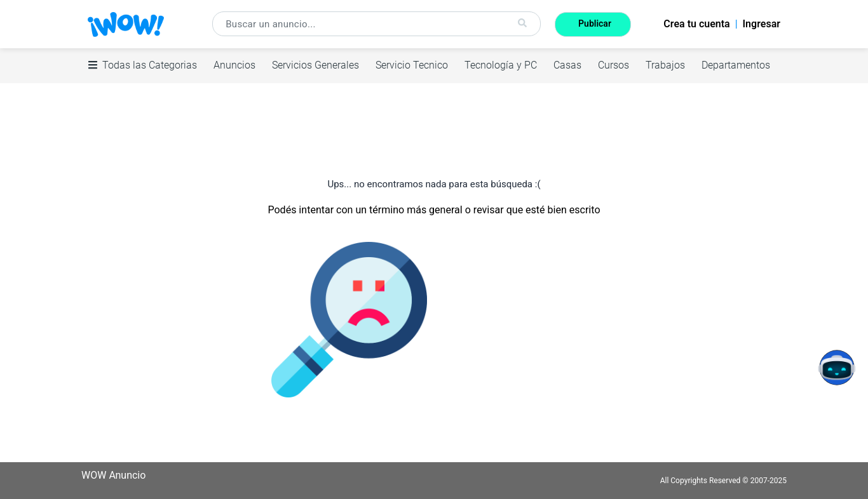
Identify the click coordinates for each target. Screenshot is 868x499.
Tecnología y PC (501, 65)
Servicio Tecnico (412, 65)
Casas (567, 65)
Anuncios (234, 65)
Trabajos (665, 65)
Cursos (614, 65)
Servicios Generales (315, 65)
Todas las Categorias (143, 65)
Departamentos (736, 65)
